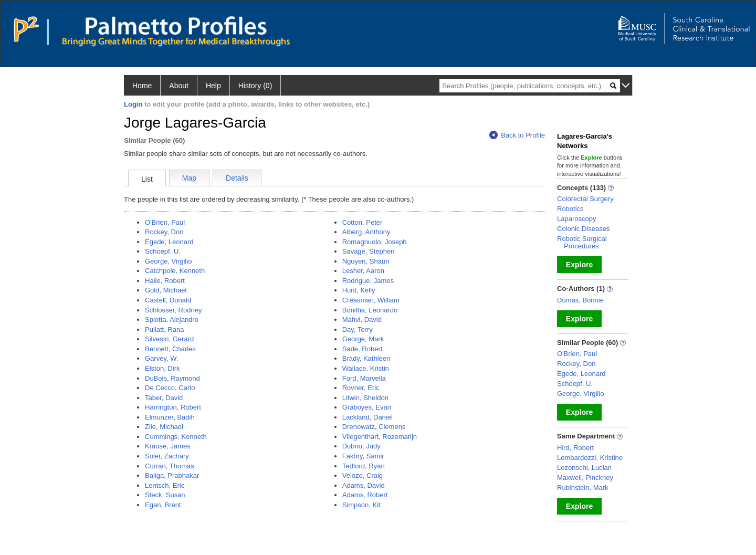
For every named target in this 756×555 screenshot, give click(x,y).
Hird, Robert (575, 448)
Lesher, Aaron (363, 271)
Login (133, 104)
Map (189, 178)
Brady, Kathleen (366, 358)
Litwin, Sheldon (365, 398)
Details (237, 178)
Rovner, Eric (361, 388)
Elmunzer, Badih (170, 417)
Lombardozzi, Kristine (590, 458)
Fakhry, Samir (363, 456)
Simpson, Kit (361, 505)
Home (142, 86)
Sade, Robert (363, 349)
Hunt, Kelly (359, 290)
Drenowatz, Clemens (374, 427)
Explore (579, 265)
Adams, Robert (365, 495)
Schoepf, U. (163, 251)
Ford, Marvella (364, 378)
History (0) (255, 86)
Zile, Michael (164, 427)
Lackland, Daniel (367, 417)
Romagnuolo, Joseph (375, 242)
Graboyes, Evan (367, 407)
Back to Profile (517, 135)
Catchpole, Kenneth (175, 271)
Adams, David (364, 485)
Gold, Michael (166, 290)
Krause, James (168, 446)
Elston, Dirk (162, 368)
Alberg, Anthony (366, 232)
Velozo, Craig (363, 475)
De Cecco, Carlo (170, 388)
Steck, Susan (165, 495)
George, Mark (363, 339)
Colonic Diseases (583, 229)
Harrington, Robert (173, 407)
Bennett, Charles (170, 349)
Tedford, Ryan (364, 466)
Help (213, 86)
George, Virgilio (168, 261)
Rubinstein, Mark (583, 488)
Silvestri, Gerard (169, 339)
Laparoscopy (576, 219)
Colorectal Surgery (585, 199)
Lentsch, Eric (165, 485)
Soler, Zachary (167, 456)
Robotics (570, 209)
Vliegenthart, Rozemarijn (380, 437)
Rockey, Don (164, 232)
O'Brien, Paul (165, 222)
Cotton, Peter (363, 222)
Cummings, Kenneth (176, 437)
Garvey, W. (161, 358)
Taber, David (164, 398)
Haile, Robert (165, 281)
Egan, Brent (163, 505)
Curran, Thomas (170, 466)
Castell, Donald (168, 300)
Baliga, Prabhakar (172, 475)
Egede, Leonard (169, 242)
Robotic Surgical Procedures (582, 242)
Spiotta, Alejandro (172, 320)
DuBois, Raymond (172, 378)
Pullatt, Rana (164, 329)
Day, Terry (358, 329)
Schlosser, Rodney (173, 310)
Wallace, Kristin (366, 368)
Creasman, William (371, 300)
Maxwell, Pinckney (585, 478)
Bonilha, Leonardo (370, 310)
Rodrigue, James (368, 281)
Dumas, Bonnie (580, 300)
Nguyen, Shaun (366, 261)
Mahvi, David (362, 320)
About (179, 86)
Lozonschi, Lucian (584, 468)
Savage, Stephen (369, 251)
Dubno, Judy (361, 446)
